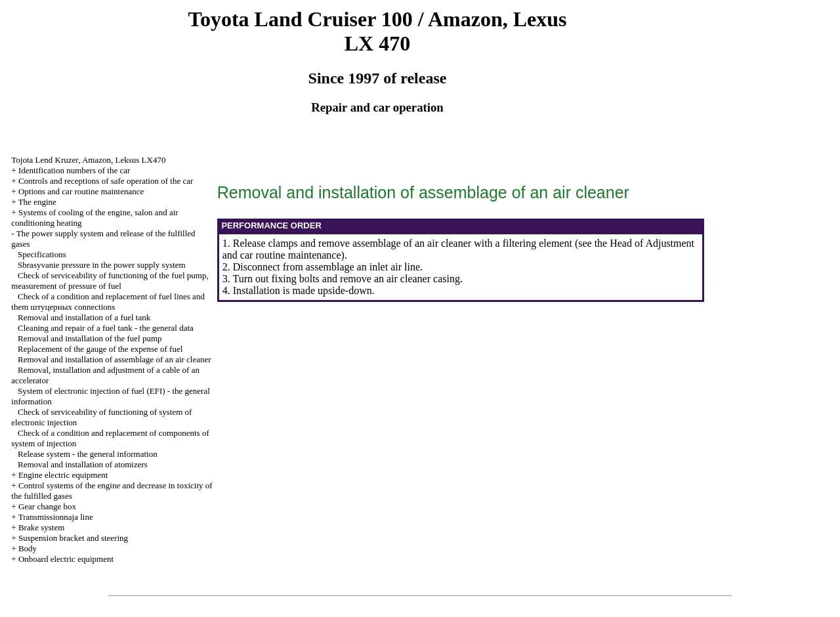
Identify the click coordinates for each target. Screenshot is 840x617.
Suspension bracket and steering (73, 538)
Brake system (41, 527)
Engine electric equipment (63, 475)
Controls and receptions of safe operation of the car (106, 181)
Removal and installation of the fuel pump (90, 338)
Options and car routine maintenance (81, 191)
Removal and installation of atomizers (83, 464)
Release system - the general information (88, 454)
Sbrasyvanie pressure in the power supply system (102, 265)
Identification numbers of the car (74, 170)
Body (28, 548)
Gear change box (47, 506)
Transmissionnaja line (56, 517)
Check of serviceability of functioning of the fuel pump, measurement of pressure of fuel (110, 281)
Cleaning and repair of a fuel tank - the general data (106, 328)
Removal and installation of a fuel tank (84, 317)
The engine (37, 202)
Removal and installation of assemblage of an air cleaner (115, 359)
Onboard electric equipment (66, 559)
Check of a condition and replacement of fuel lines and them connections (108, 302)
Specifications (42, 254)
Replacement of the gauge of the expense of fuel (100, 349)
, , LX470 (88, 160)
